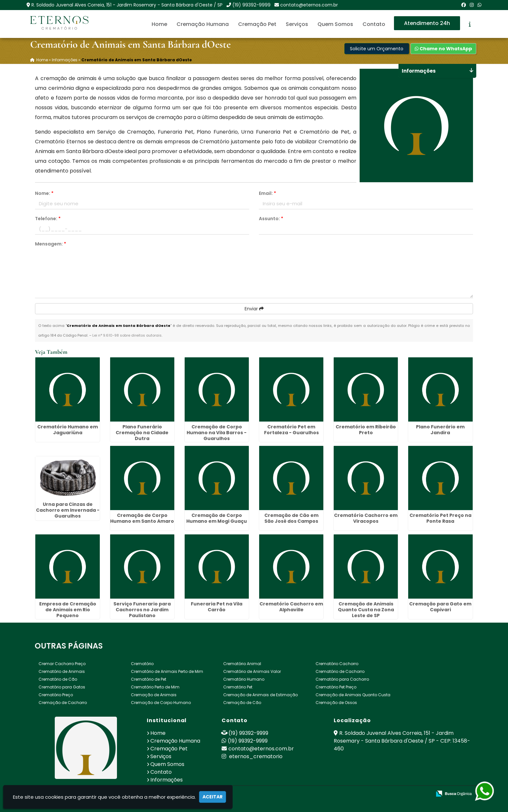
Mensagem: (51, 243)
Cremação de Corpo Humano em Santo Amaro (142, 518)
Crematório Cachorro (337, 663)
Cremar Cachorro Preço (62, 663)
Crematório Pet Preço (336, 687)
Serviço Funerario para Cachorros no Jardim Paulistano (142, 609)
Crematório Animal (242, 663)
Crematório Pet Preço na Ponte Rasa (440, 518)
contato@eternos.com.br (309, 5)
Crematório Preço (56, 694)
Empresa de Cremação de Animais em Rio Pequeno (68, 609)
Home (159, 24)
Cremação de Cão (242, 702)
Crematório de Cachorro (340, 671)
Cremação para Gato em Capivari (440, 606)
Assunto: (271, 218)
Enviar (254, 308)
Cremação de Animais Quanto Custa (353, 694)
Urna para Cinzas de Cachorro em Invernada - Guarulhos (68, 509)
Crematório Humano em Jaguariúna (68, 429)
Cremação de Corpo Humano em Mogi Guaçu (217, 518)
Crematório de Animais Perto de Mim (167, 671)
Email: (267, 193)
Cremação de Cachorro (63, 702)
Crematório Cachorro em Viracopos (366, 518)
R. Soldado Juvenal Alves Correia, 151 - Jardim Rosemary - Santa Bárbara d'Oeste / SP (127, 5)
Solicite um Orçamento (377, 48)
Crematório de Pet (149, 679)
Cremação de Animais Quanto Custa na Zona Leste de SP (366, 609)
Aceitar (213, 797)
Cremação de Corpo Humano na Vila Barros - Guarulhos (217, 432)
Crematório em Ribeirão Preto (366, 429)
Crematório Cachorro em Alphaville (291, 606)
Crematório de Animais (62, 671)
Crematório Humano (244, 679)
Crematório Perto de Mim (155, 687)
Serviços (297, 24)
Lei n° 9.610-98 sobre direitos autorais (127, 335)
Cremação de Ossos (336, 702)
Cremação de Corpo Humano (161, 702)
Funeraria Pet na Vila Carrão (217, 606)
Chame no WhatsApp (443, 48)
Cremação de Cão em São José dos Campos (291, 518)
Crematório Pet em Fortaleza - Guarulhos (291, 429)
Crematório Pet (238, 687)
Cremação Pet (257, 24)
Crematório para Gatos (62, 687)
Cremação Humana (203, 24)
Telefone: (48, 218)
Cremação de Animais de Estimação (260, 694)
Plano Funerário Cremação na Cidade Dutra (142, 432)
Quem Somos (335, 24)
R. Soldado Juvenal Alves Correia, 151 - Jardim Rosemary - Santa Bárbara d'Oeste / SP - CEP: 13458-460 (402, 740)
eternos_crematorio (252, 756)
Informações (167, 779)
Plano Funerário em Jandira (440, 429)
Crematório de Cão (58, 679)
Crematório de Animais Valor (252, 671)
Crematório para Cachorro (342, 679)
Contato (374, 24)
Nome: (44, 193)
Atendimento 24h (427, 23)
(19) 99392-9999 (251, 5)
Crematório (142, 663)
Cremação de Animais (154, 694)
